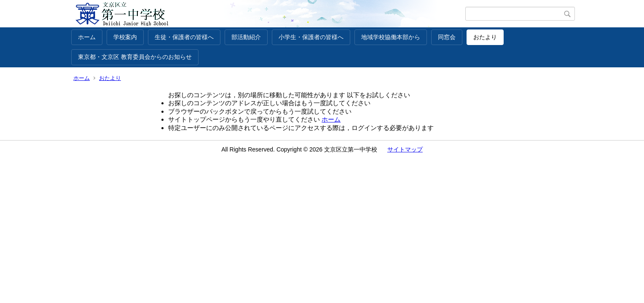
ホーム (87, 37)
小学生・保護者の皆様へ (311, 37)
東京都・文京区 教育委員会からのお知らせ (135, 57)
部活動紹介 (246, 37)
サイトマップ (405, 149)
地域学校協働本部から (391, 37)
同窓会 (447, 37)
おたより (485, 37)
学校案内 (125, 37)
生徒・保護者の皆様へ (184, 37)
